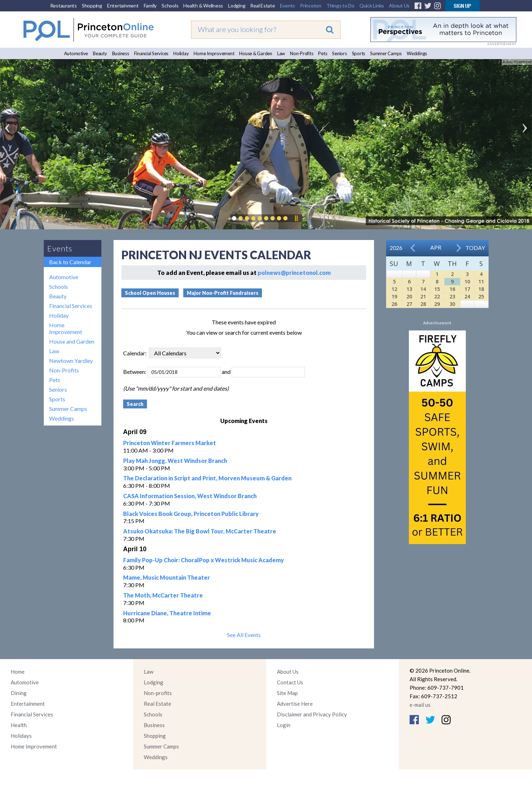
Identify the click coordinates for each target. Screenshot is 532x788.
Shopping (92, 6)
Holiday (181, 53)
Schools (170, 6)
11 (481, 281)
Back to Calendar (70, 262)
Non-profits (158, 693)
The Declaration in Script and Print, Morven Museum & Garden (207, 478)
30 (452, 304)
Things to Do (340, 6)
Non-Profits (302, 53)
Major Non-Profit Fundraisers (223, 293)
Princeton (311, 6)
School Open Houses (150, 293)
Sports (359, 53)
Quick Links (372, 6)
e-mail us (420, 705)
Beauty (100, 53)
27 (409, 304)
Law (281, 53)
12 (394, 289)
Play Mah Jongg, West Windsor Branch (175, 461)
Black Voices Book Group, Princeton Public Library (191, 514)
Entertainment (123, 6)
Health (19, 725)
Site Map (287, 693)
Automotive (76, 53)
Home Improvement (214, 53)
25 (481, 296)
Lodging (237, 6)
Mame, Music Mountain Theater (167, 577)
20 (409, 296)
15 (437, 289)
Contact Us (290, 682)
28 (423, 304)
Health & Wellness (203, 6)
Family (150, 6)
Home (18, 672)
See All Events (244, 635)
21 (423, 296)
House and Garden (72, 341)
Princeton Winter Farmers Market (170, 443)
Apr (436, 247)
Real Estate (262, 6)
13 (409, 289)
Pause (296, 218)
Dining (19, 693)
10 (467, 281)
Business (121, 53)
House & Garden (256, 53)
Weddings (417, 53)
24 (467, 296)
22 (437, 296)
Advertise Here (295, 704)
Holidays (21, 736)
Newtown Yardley (71, 361)
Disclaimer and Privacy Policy (312, 714)
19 (394, 296)
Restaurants (64, 6)
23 (452, 296)
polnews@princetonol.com (294, 273)
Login (284, 725)
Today (475, 248)
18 (481, 289)
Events (288, 6)
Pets (323, 53)
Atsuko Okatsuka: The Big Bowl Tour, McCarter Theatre (200, 531)
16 (452, 289)
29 (437, 304)
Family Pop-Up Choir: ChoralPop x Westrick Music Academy (204, 560)
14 (423, 289)
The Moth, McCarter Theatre (163, 595)
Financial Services (151, 53)
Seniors (339, 53)
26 (394, 304)
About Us (399, 6)
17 (467, 289)
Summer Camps (386, 53)
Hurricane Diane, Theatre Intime (167, 613)
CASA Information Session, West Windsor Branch (190, 496)
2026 (396, 248)
